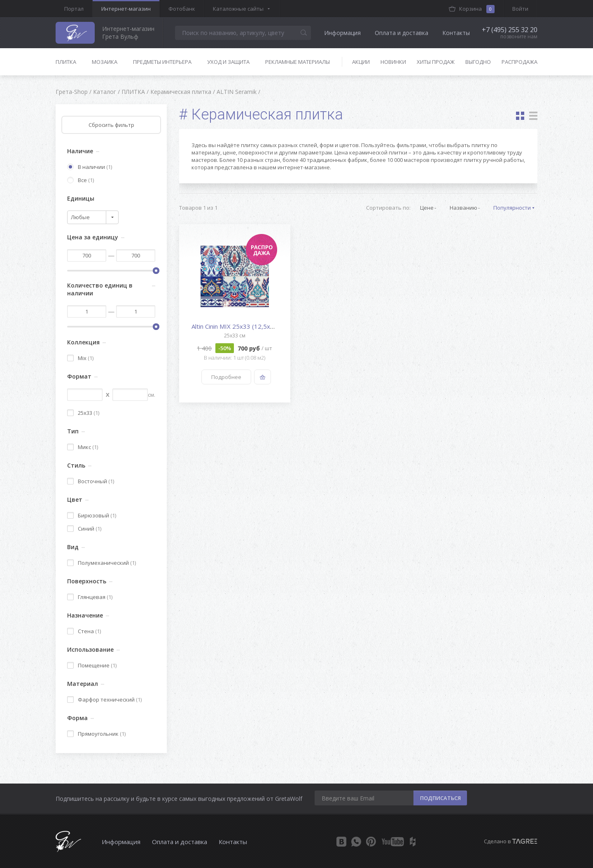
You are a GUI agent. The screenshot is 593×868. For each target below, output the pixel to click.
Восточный (91, 481)
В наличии (90, 167)
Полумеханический (102, 563)
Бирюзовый (92, 515)
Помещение (92, 665)
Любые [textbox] (80, 217)
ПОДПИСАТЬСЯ (440, 798)
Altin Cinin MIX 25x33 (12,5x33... (236, 326)
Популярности (512, 208)
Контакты (456, 33)
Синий (84, 529)
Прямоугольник (96, 734)
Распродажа (519, 62)
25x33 (83, 413)
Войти (520, 9)
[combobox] (93, 217)
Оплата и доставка (402, 33)
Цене (427, 208)
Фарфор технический (104, 700)
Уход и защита (228, 62)
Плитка (66, 62)
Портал (74, 9)
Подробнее (226, 377)
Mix (80, 358)
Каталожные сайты (238, 9)
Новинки (393, 62)
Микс (83, 447)
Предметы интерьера (162, 62)
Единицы (81, 198)
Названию (463, 208)
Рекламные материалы (298, 62)
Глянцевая (90, 597)
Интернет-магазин (126, 9)
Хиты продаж (436, 62)
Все (81, 180)
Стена (84, 631)
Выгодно (478, 62)
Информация (342, 33)
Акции (361, 62)
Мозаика (105, 62)
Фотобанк (182, 9)
